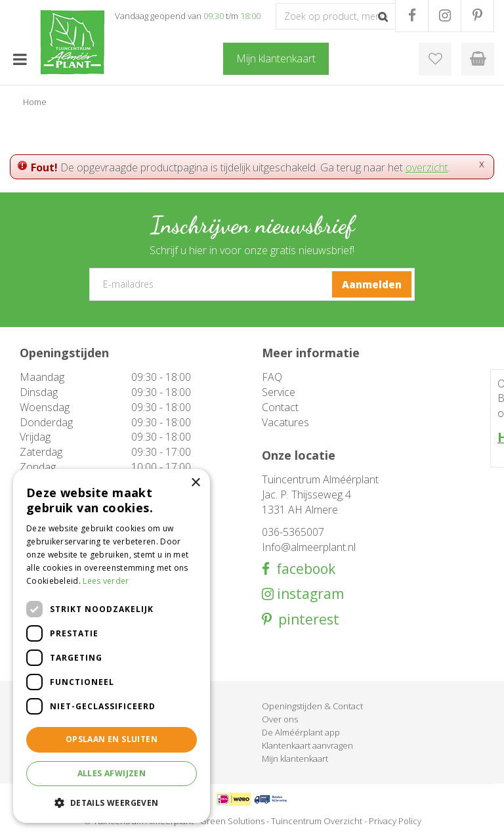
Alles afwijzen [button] (112, 773)
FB (412, 16)
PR (477, 16)
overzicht (427, 167)
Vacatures (285, 422)
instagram (309, 594)
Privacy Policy (395, 821)
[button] (112, 802)
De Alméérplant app (301, 732)
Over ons (280, 719)
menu (20, 59)
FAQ (272, 377)
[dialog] (112, 646)
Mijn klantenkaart (295, 759)
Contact (280, 407)
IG (445, 16)
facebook (303, 569)
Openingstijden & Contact (312, 706)
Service (279, 392)
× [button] (195, 483)
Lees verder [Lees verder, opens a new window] (106, 581)
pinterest (305, 620)
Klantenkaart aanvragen (307, 745)
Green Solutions (232, 821)
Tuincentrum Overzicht (317, 821)
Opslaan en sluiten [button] (112, 739)
